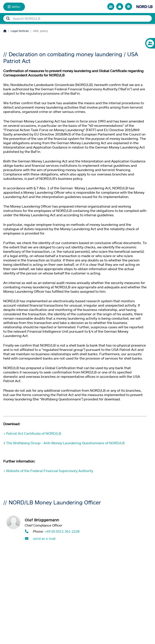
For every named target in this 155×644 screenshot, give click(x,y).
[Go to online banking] (120, 7)
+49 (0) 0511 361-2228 (62, 531)
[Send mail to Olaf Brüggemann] (87, 538)
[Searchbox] (77, 18)
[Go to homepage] (144, 7)
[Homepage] (5, 31)
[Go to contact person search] (111, 7)
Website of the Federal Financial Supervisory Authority (50, 471)
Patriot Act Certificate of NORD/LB (34, 433)
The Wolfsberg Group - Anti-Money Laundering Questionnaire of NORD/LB (65, 443)
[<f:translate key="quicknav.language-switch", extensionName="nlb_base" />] (129, 7)
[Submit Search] (8, 18)
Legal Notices (20, 31)
